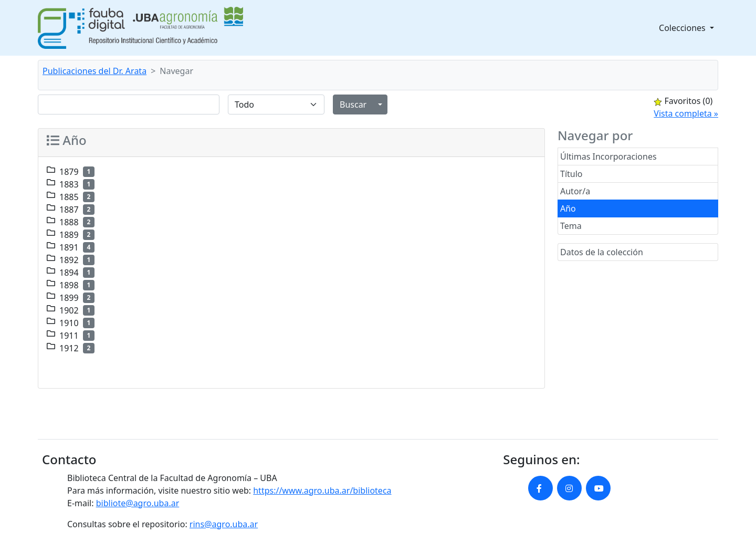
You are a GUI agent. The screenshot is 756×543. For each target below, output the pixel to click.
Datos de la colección (602, 252)
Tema (571, 226)
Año (568, 208)
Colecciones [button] (683, 28)
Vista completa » (686, 113)
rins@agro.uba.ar (224, 524)
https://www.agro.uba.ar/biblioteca (322, 490)
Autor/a (575, 191)
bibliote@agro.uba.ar (138, 503)
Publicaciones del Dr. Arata (94, 71)
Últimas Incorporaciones (608, 156)
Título (571, 174)
